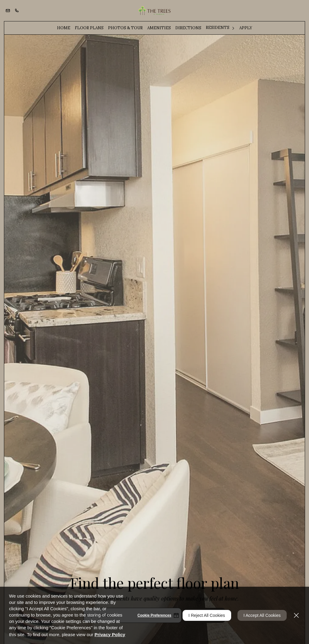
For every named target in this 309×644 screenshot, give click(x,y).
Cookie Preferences (154, 615)
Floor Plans (89, 28)
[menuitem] (64, 28)
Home (64, 28)
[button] (8, 11)
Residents (218, 28)
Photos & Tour (125, 28)
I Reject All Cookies (207, 615)
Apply (246, 28)
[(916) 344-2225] (17, 11)
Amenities (159, 28)
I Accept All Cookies (262, 615)
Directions (188, 28)
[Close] (296, 615)
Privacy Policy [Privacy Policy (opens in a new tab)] (110, 635)
